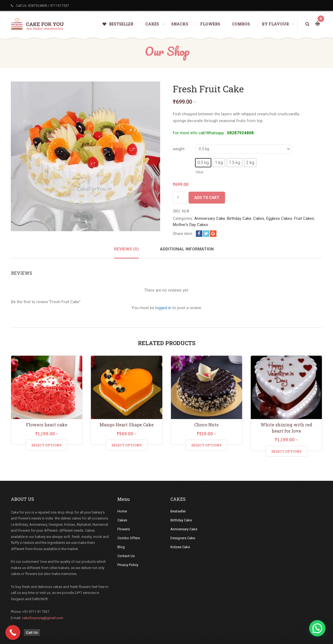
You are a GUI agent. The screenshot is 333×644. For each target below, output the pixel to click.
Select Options (47, 445)
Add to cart (207, 198)
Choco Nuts (206, 425)
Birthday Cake (239, 218)
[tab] (126, 252)
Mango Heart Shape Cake (127, 425)
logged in (163, 308)
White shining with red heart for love (286, 428)
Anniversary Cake (210, 218)
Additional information (187, 249)
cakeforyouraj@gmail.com (43, 618)
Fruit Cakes (304, 218)
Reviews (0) (126, 249)
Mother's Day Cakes (190, 225)
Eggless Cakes (279, 218)
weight (179, 149)
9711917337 (60, 6)
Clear (200, 172)
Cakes (259, 218)
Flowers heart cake (47, 425)
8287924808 (38, 6)
